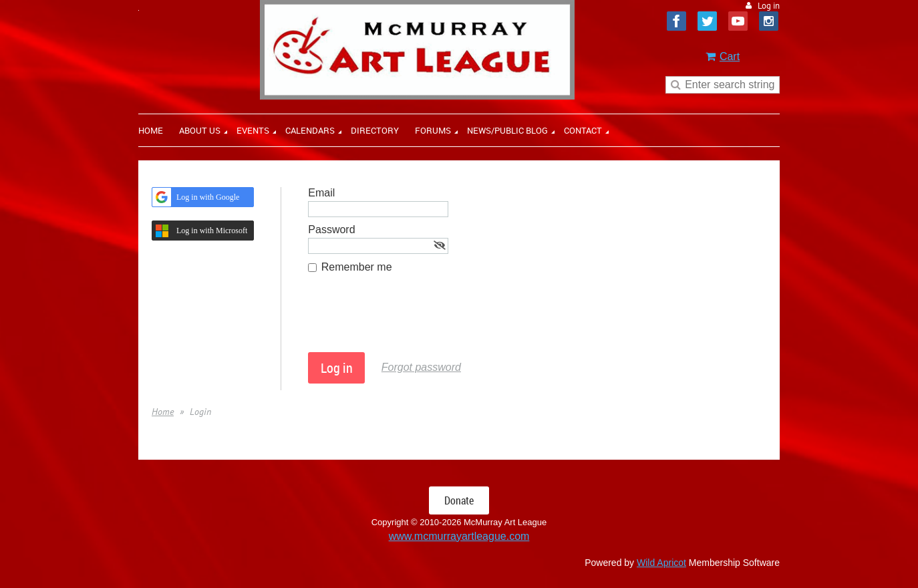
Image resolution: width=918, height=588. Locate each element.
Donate (459, 500)
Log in (769, 6)
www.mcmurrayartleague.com (459, 536)
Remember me (357, 267)
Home (163, 412)
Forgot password (421, 367)
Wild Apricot (661, 563)
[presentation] (410, 319)
